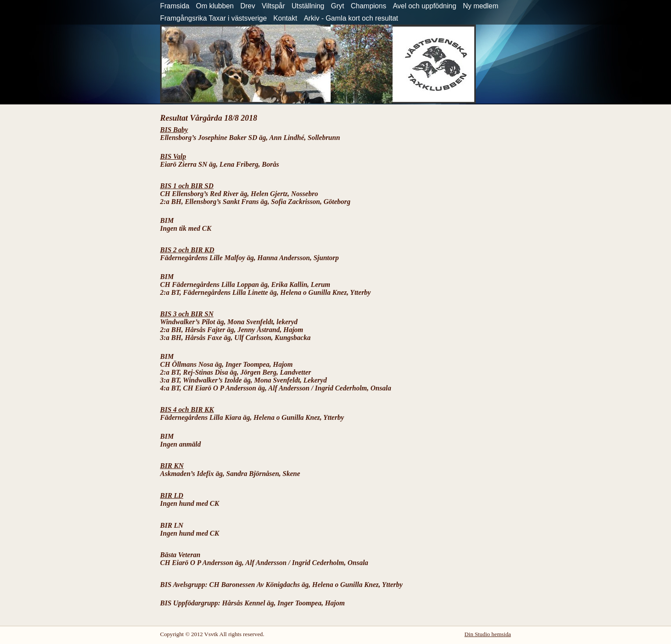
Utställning (308, 6)
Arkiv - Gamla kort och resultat (351, 18)
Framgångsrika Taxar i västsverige (213, 18)
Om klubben (215, 6)
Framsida (175, 6)
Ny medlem (480, 6)
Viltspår (273, 6)
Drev (248, 6)
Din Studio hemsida (488, 634)
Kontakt (285, 18)
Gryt (338, 6)
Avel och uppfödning (425, 6)
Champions (369, 6)
